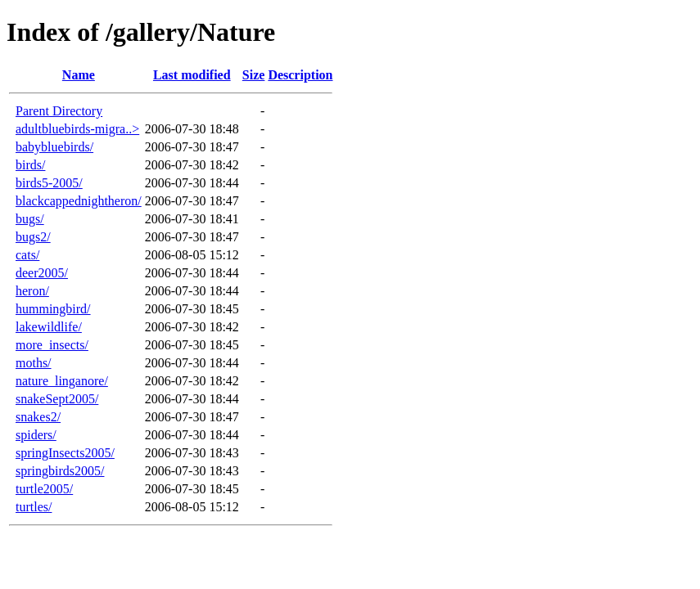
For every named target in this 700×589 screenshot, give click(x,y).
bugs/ (30, 219)
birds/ (30, 165)
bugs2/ (33, 237)
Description (300, 75)
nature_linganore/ (62, 381)
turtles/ (34, 507)
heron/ (32, 291)
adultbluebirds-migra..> (77, 129)
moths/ (34, 363)
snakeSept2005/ (57, 399)
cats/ (27, 255)
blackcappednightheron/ (79, 201)
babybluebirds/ (54, 147)
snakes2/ (38, 417)
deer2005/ (42, 273)
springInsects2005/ (65, 453)
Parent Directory (59, 111)
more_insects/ (52, 345)
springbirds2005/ (60, 471)
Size (254, 75)
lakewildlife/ (49, 327)
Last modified (192, 75)
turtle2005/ (44, 489)
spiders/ (36, 435)
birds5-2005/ (49, 183)
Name (79, 75)
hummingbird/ (53, 309)
